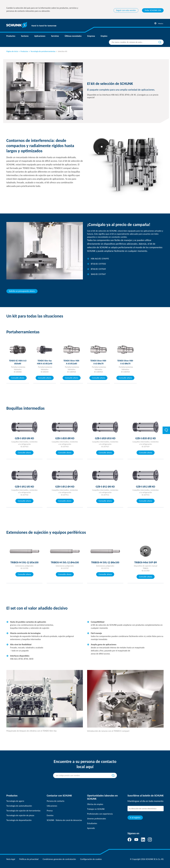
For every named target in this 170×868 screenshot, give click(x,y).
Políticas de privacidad (29, 859)
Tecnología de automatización (19, 806)
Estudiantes (92, 823)
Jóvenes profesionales (97, 819)
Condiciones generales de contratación (59, 859)
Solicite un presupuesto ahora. (22, 291)
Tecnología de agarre (15, 801)
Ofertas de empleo (95, 804)
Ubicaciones (52, 806)
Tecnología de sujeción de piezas (20, 815)
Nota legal (11, 859)
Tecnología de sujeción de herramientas (23, 811)
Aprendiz (91, 828)
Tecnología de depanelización (19, 820)
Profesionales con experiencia (100, 814)
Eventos (50, 815)
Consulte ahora (18, 378)
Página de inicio (12, 51)
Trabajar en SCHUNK (96, 809)
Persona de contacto (56, 801)
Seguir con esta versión (126, 10)
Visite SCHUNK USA (153, 10)
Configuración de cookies (91, 859)
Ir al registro (135, 818)
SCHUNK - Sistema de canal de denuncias (64, 820)
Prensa (50, 811)
